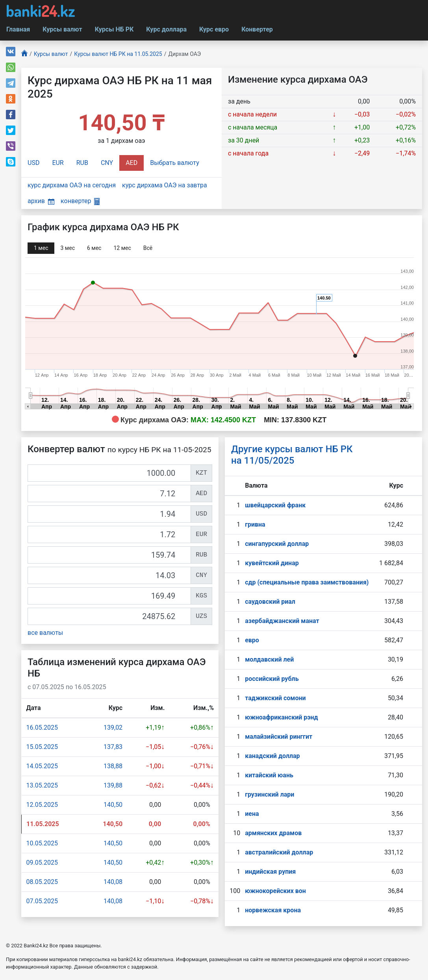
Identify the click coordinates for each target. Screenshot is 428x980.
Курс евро (214, 29)
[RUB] (109, 555)
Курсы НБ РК (114, 29)
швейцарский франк (275, 505)
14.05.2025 (42, 766)
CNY (107, 163)
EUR (58, 163)
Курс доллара (166, 29)
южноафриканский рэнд (282, 717)
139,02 (113, 728)
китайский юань (269, 775)
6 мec (94, 248)
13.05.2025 (42, 785)
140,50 (113, 805)
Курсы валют (62, 29)
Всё (148, 248)
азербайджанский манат (282, 621)
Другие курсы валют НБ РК (292, 455)
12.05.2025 (42, 805)
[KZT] (109, 473)
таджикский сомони (275, 698)
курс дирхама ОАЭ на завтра (165, 185)
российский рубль (272, 679)
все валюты (45, 633)
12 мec (122, 248)
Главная (18, 29)
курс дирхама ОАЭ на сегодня (72, 185)
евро (252, 640)
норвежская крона (273, 910)
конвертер (80, 201)
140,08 (113, 882)
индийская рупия (270, 872)
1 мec (41, 248)
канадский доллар (272, 756)
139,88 (113, 785)
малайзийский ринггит (279, 737)
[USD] (109, 514)
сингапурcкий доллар (277, 544)
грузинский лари (270, 794)
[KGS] (109, 596)
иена (252, 814)
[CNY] (109, 575)
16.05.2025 (42, 728)
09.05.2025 (42, 863)
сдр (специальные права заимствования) (307, 582)
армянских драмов (273, 833)
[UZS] (109, 616)
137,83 (113, 747)
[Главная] (24, 54)
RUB (82, 163)
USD (33, 163)
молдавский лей (269, 659)
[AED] (109, 494)
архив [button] (41, 201)
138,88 (113, 766)
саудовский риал (270, 602)
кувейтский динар (272, 563)
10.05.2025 (42, 843)
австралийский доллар (279, 852)
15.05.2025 (42, 747)
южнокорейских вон (275, 891)
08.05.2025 (42, 882)
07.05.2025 (42, 901)
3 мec (67, 248)
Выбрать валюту (175, 163)
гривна (255, 524)
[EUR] (109, 534)
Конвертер (257, 29)
